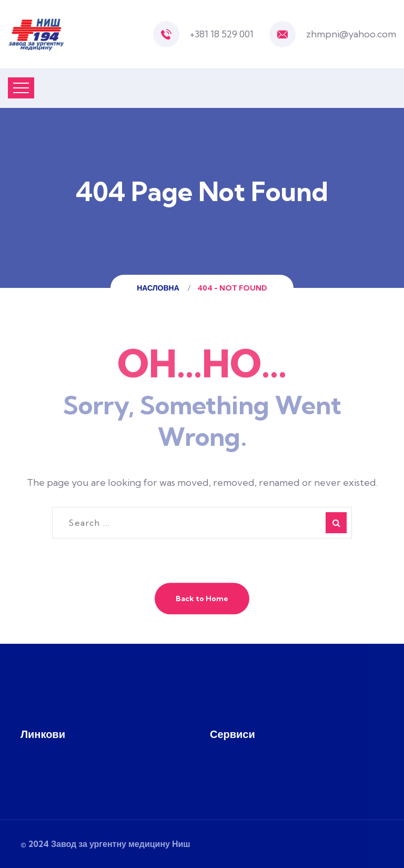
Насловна (160, 288)
